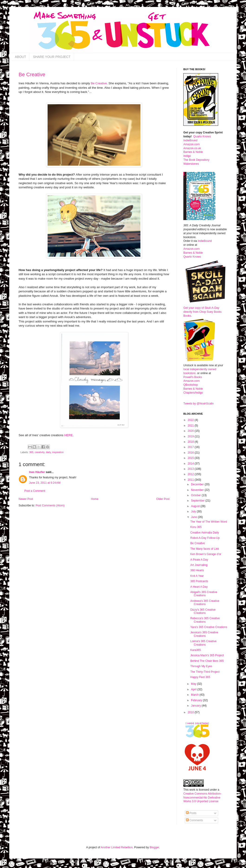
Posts (191, 813)
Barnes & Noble (193, 152)
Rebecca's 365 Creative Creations (205, 620)
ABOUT (20, 57)
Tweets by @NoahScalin (199, 404)
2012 (191, 474)
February (197, 700)
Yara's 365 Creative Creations (209, 627)
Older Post (163, 499)
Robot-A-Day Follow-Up (205, 538)
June (194, 517)
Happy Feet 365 (200, 677)
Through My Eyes (201, 666)
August (196, 506)
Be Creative (32, 74)
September (198, 501)
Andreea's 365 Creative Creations (205, 603)
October (196, 495)
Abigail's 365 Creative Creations (204, 594)
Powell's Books (193, 377)
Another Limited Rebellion (117, 847)
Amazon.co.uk (192, 148)
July (194, 511)
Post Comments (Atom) (50, 505)
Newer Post (26, 499)
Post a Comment (35, 491)
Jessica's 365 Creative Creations (204, 634)
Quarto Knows (202, 136)
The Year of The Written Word (209, 522)
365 (31, 452)
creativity (40, 452)
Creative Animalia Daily (205, 533)
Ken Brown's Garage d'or (206, 554)
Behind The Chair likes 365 (207, 661)
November (198, 490)
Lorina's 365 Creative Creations (203, 643)
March (195, 695)
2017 (191, 447)
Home (95, 499)
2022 (191, 420)
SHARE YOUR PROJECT (52, 57)
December (198, 484)
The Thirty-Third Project (205, 672)
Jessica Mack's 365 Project (207, 655)
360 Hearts (197, 570)
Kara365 (196, 650)
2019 (191, 436)
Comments (194, 820)
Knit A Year (197, 576)
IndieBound (190, 140)
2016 (191, 453)
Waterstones (191, 164)
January (196, 706)
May (194, 684)
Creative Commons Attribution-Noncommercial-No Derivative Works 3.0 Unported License (202, 798)
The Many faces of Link (205, 549)
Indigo (187, 156)
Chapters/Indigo (193, 393)
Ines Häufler (37, 472)
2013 (191, 469)
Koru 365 (196, 527)
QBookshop (191, 385)
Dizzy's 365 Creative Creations (203, 611)
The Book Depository (196, 160)
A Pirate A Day (199, 560)
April (194, 689)
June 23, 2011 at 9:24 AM (45, 483)
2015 (191, 458)
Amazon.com (191, 144)
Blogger (154, 847)
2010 (191, 712)
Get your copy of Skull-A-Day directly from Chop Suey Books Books (202, 312)
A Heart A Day (199, 587)
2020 (191, 431)
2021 (191, 426)
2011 (191, 480)
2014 (191, 464)
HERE (69, 435)
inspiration (58, 452)
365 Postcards (199, 581)
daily (48, 452)
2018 (191, 442)
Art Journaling (199, 565)
